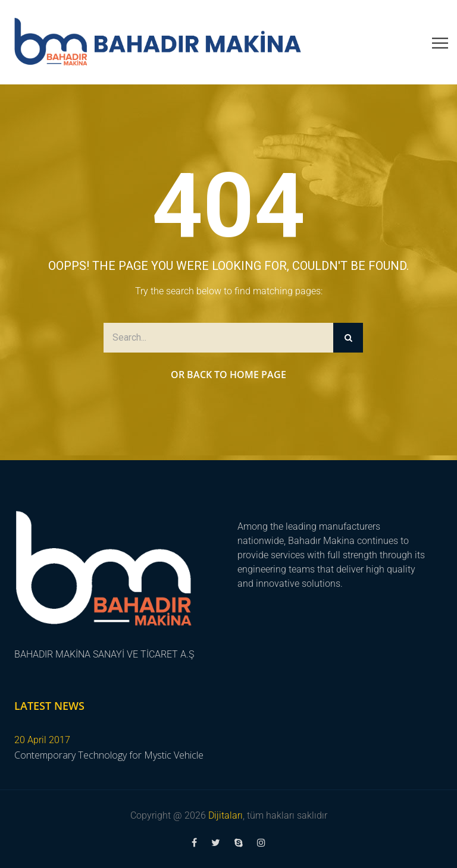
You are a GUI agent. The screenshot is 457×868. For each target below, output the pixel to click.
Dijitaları (226, 815)
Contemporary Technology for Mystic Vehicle (109, 755)
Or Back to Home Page (228, 375)
